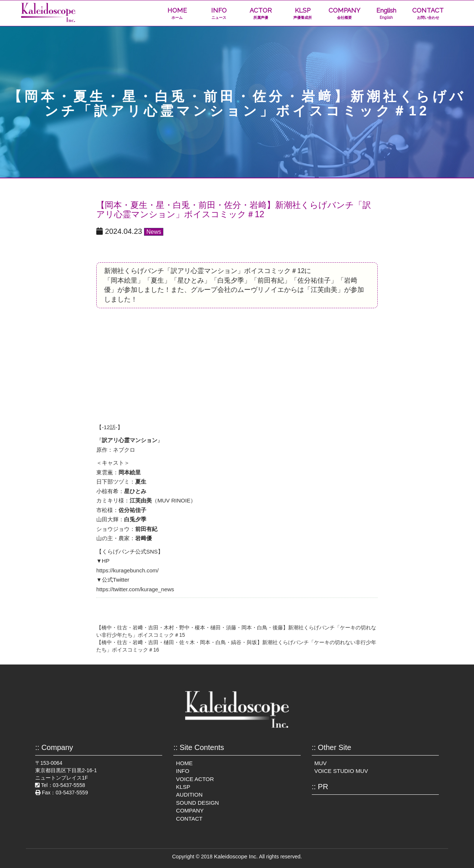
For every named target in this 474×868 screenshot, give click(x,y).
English (386, 14)
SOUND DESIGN (197, 803)
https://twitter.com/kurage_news (135, 589)
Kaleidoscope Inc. (236, 856)
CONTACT (428, 14)
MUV (321, 763)
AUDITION (189, 795)
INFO (219, 14)
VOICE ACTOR (195, 779)
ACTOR (261, 14)
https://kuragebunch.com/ (127, 570)
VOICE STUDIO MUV (341, 771)
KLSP (302, 14)
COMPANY (344, 14)
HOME (177, 14)
